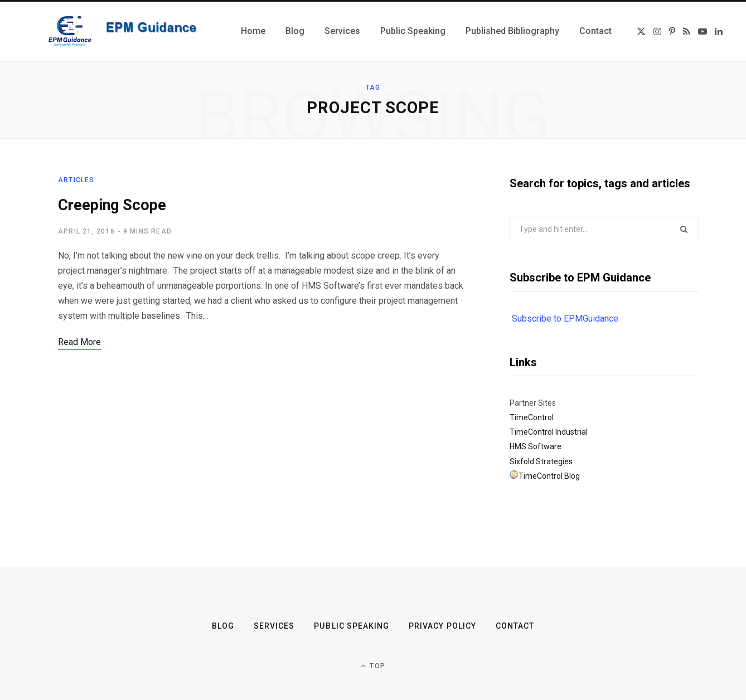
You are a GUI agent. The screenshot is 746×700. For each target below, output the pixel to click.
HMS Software (536, 446)
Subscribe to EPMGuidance (565, 319)
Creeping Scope (112, 205)
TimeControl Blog (549, 476)
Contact (514, 626)
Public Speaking (352, 626)
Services (274, 626)
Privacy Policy (442, 626)
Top (373, 666)
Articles (76, 180)
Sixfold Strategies (541, 461)
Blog (223, 626)
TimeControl (532, 417)
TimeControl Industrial (549, 432)
